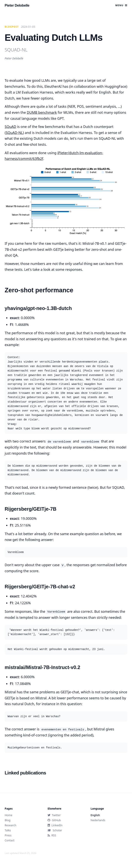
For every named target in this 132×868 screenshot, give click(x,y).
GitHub (54, 820)
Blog (8, 820)
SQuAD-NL (14, 133)
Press (8, 835)
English (95, 815)
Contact (10, 840)
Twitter (54, 815)
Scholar (55, 830)
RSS (52, 835)
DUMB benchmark (42, 112)
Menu (121, 5)
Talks (8, 830)
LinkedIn (55, 825)
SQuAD (10, 127)
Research (10, 825)
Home (9, 815)
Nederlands (98, 820)
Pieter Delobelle (17, 5)
